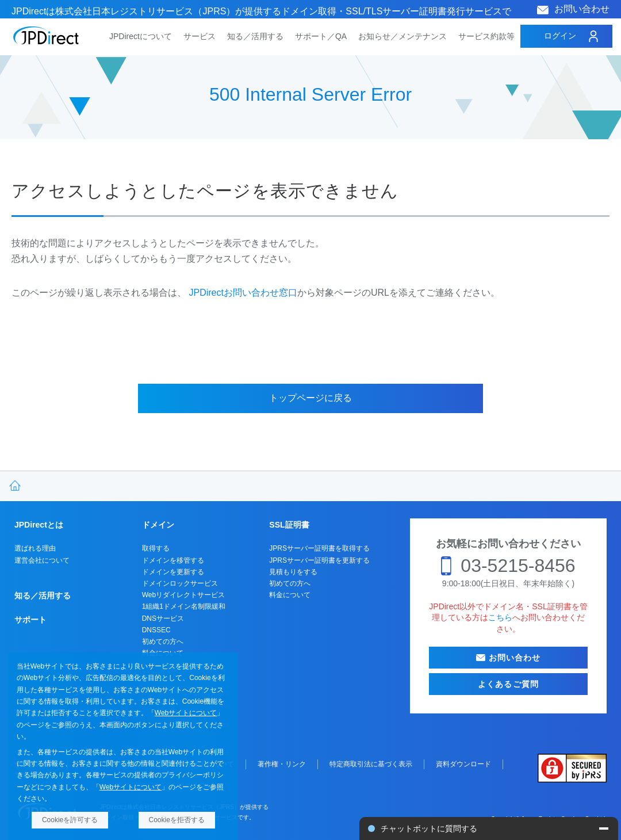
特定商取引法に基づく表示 (371, 764)
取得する (156, 548)
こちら (500, 617)
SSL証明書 (289, 525)
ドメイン (158, 525)
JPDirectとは (39, 525)
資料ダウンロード (463, 764)
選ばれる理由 (35, 548)
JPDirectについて (141, 36)
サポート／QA (321, 36)
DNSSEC (156, 630)
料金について (290, 595)
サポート (30, 620)
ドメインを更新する (173, 572)
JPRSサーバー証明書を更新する (319, 560)
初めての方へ (163, 642)
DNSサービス (163, 618)
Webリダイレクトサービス (183, 595)
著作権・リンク (282, 764)
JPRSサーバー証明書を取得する (319, 548)
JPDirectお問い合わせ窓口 (243, 293)
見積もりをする (293, 572)
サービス (200, 36)
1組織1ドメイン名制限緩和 (184, 606)
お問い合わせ (582, 9)
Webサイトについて (186, 713)
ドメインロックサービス (180, 583)
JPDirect (46, 36)
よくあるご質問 (508, 684)
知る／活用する (255, 36)
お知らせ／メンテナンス (402, 36)
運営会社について (42, 560)
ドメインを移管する (173, 560)
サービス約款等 (486, 36)
